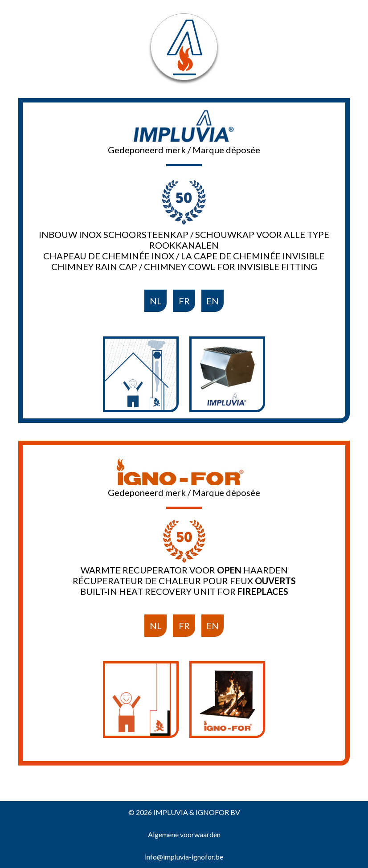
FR (184, 301)
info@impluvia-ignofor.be (184, 857)
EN (213, 301)
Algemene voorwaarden (184, 834)
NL (156, 301)
